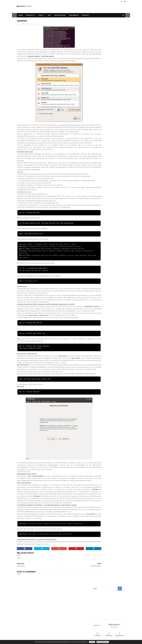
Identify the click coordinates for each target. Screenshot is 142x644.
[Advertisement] (107, 37)
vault (95, 88)
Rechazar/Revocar (103, 642)
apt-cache (26, 329)
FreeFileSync (83, 516)
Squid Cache (56, 503)
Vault (41, 15)
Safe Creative (58, 633)
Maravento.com (59, 631)
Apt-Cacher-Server (36, 407)
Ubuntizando (41, 170)
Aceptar (92, 642)
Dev (49, 15)
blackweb (96, 78)
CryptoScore (60, 15)
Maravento (71, 631)
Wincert (37, 150)
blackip (95, 83)
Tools (39, 24)
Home (21, 15)
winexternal (97, 93)
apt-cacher (38, 392)
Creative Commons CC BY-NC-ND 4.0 (67, 629)
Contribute (74, 15)
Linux (35, 24)
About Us (81, 635)
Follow (98, 97)
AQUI (58, 381)
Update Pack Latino (57, 145)
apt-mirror (59, 392)
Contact (86, 15)
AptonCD (81, 485)
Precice (85, 216)
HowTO (26, 24)
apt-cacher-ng (48, 392)
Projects (30, 15)
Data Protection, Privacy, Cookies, (65, 635)
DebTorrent (21, 165)
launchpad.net (35, 216)
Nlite (22, 147)
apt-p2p (28, 203)
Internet (31, 24)
